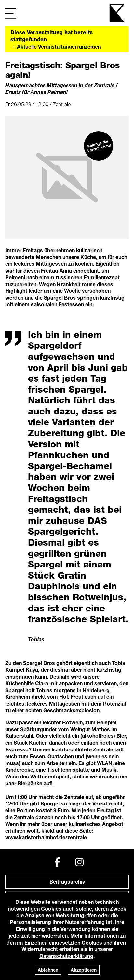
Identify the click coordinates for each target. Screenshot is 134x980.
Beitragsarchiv (67, 882)
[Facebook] (57, 862)
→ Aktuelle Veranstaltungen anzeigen (56, 46)
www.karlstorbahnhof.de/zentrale (46, 837)
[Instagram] (79, 862)
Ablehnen (48, 970)
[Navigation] (11, 13)
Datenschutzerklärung (66, 956)
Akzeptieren (84, 970)
